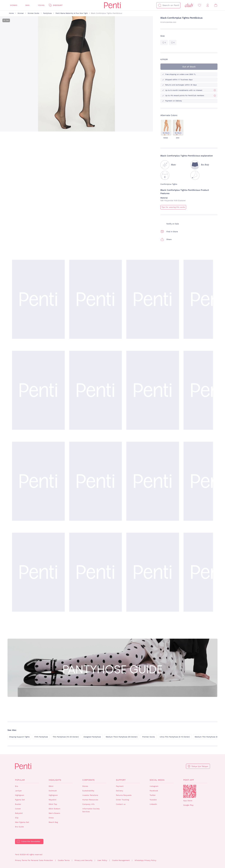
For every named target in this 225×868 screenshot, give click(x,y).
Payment (120, 786)
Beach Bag (53, 822)
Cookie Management (121, 860)
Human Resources (90, 800)
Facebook (154, 791)
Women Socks (33, 13)
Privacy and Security (83, 860)
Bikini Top (53, 804)
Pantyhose (47, 13)
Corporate (88, 780)
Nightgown (20, 795)
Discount (58, 5)
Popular (20, 780)
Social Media (157, 780)
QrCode (190, 791)
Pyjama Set (20, 800)
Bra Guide (19, 827)
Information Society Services (91, 810)
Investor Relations (90, 795)
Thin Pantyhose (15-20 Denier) (66, 737)
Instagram (154, 786)
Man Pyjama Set (22, 822)
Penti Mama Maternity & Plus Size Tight (72, 13)
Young (41, 5)
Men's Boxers (54, 813)
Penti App (189, 780)
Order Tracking (122, 800)
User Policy (102, 860)
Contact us (121, 804)
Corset (18, 809)
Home (11, 13)
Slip (17, 818)
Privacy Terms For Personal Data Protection (34, 860)
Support (121, 780)
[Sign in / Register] (208, 5)
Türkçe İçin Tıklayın (200, 766)
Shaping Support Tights (19, 737)
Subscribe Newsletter (31, 841)
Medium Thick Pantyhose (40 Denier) (122, 737)
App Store (188, 801)
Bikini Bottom (54, 809)
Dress (51, 818)
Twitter (153, 795)
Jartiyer (18, 791)
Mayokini (52, 800)
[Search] (160, 5)
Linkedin (153, 804)
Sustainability (88, 791)
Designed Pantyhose (92, 737)
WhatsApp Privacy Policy (145, 860)
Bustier (18, 804)
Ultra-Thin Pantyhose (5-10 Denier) (175, 737)
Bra (17, 786)
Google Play (188, 805)
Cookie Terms (64, 860)
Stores (85, 786)
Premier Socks (149, 737)
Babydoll (19, 813)
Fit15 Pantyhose (41, 737)
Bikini (51, 786)
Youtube (153, 800)
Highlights (55, 780)
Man (27, 5)
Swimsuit (53, 791)
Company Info (88, 804)
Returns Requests (124, 795)
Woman (14, 5)
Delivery (119, 791)
